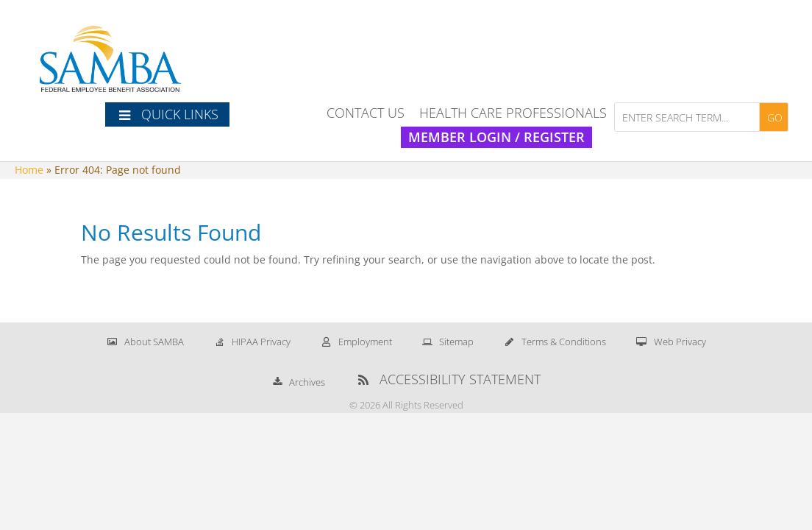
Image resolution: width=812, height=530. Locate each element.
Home (29, 170)
